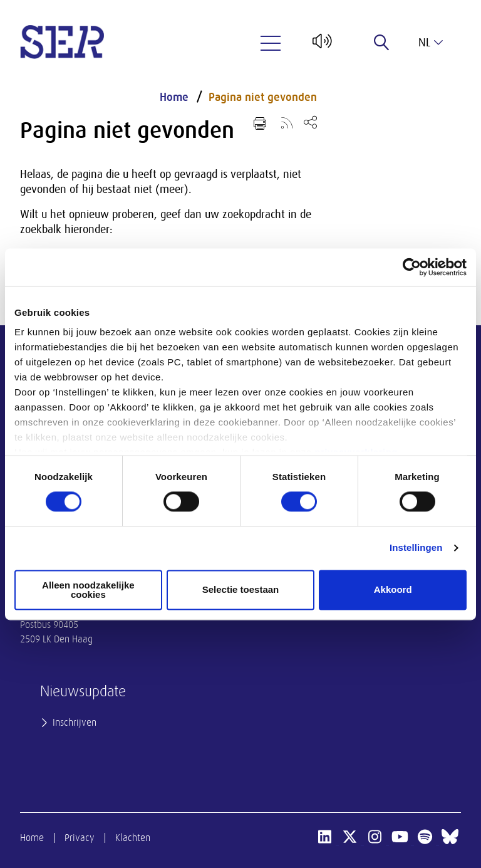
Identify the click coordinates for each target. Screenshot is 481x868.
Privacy (80, 838)
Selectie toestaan (241, 590)
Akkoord (393, 590)
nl (431, 43)
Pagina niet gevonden (263, 97)
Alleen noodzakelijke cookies (88, 590)
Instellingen (416, 548)
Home (174, 97)
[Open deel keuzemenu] (310, 122)
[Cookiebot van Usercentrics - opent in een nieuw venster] (412, 267)
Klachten (133, 838)
